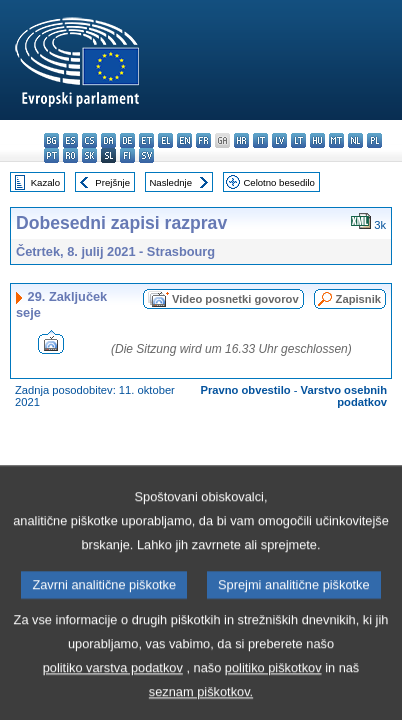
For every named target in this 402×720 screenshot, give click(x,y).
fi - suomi (127, 155)
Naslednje (170, 182)
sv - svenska (146, 155)
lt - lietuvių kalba (298, 140)
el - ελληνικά (165, 140)
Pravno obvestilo (245, 390)
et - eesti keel (146, 140)
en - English (184, 140)
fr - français (203, 140)
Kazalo (45, 182)
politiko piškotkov (273, 697)
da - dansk (108, 140)
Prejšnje (112, 182)
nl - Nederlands (355, 140)
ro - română (70, 155)
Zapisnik (358, 299)
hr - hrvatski (241, 140)
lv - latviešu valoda (279, 140)
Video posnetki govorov (235, 299)
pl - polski (374, 140)
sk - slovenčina (89, 155)
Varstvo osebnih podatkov (344, 396)
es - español (70, 140)
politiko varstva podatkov (113, 697)
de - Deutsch (127, 140)
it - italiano (260, 140)
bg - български (51, 140)
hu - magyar (317, 140)
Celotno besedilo (278, 182)
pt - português (51, 155)
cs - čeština (89, 140)
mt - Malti (336, 140)
